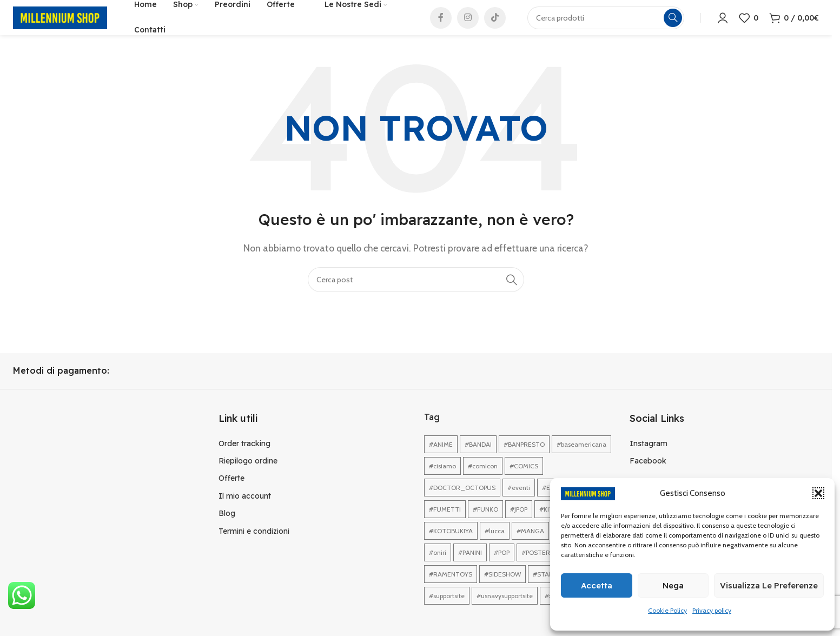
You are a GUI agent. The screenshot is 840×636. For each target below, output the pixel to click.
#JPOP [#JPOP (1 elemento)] (519, 523)
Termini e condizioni (254, 544)
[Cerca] (416, 293)
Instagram (649, 456)
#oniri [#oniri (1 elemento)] (438, 566)
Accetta (597, 585)
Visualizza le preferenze (769, 585)
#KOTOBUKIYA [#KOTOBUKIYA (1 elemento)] (451, 544)
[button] (818, 493)
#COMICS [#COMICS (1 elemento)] (524, 479)
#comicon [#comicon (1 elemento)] (483, 479)
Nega (673, 585)
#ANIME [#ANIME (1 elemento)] (441, 458)
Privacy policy (712, 610)
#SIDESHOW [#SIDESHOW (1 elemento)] (502, 588)
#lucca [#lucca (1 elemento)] (495, 544)
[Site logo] (60, 24)
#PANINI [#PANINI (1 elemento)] (470, 566)
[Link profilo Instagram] (468, 24)
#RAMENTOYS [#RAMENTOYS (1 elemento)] (451, 588)
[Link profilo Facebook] (441, 24)
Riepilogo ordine (248, 474)
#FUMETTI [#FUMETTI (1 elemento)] (445, 523)
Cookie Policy (667, 610)
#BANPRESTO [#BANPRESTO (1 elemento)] (524, 458)
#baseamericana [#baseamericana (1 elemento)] (581, 458)
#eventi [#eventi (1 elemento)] (519, 501)
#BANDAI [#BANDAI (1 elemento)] (478, 458)
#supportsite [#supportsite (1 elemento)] (447, 609)
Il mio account (245, 509)
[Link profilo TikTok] (495, 24)
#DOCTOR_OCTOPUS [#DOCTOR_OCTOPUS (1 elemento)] (462, 501)
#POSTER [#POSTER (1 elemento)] (536, 566)
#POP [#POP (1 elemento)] (502, 566)
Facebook (648, 474)
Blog (227, 527)
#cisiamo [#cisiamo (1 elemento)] (442, 479)
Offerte (232, 492)
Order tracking (244, 456)
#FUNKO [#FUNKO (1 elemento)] (485, 523)
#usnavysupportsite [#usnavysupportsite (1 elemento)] (505, 609)
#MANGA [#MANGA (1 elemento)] (530, 544)
